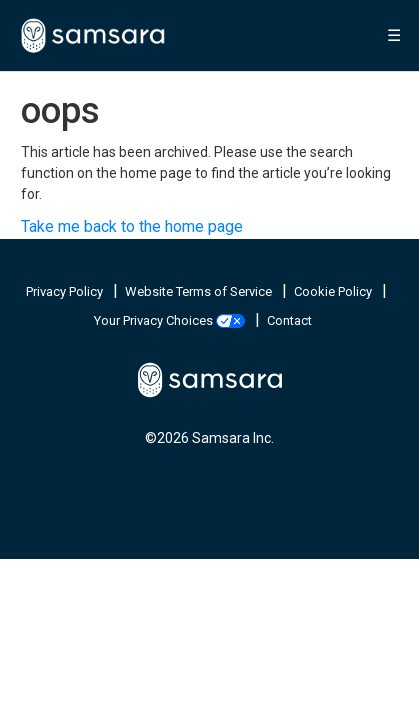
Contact (289, 320)
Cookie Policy (334, 291)
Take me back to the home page (132, 226)
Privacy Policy (66, 291)
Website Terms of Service (200, 291)
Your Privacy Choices (171, 320)
